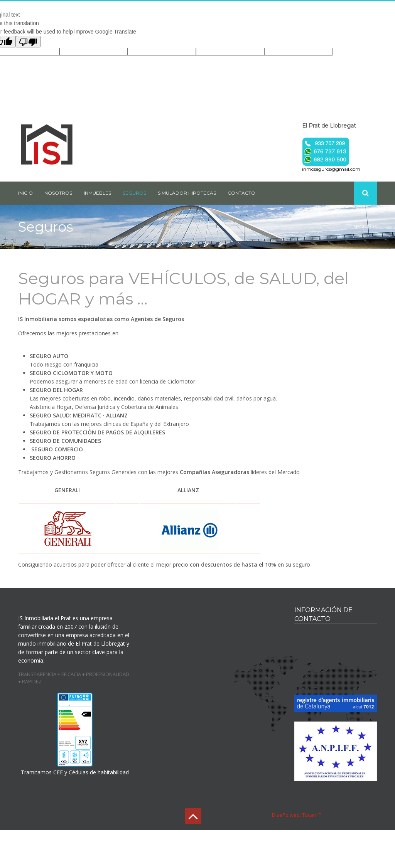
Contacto (241, 193)
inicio (25, 193)
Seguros (134, 193)
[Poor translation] (28, 42)
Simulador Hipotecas (187, 193)
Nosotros (58, 193)
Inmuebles (97, 193)
